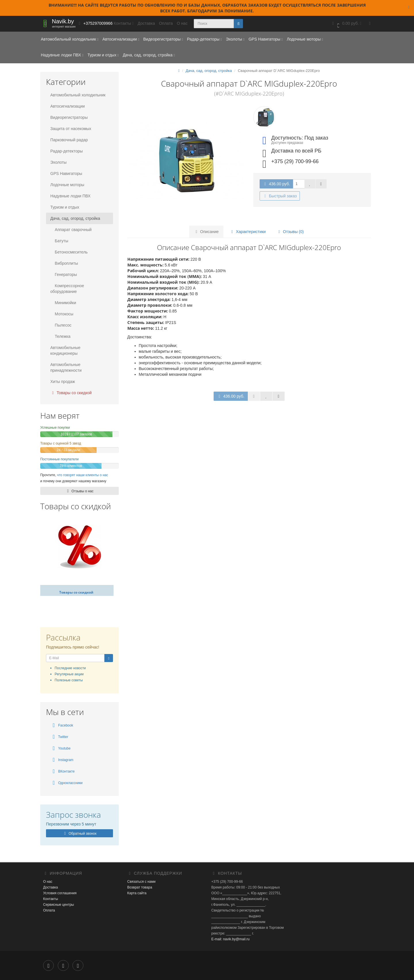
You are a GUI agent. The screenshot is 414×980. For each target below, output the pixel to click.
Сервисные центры (59, 905)
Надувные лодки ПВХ (62, 55)
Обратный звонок (79, 834)
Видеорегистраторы (163, 39)
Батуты (59, 241)
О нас (182, 23)
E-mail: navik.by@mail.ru (230, 939)
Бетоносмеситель (69, 252)
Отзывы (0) (290, 232)
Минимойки (63, 303)
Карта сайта (137, 893)
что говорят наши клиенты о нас (83, 475)
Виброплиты (64, 263)
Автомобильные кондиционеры (65, 350)
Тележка (60, 336)
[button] (346, 24)
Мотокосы (62, 314)
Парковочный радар (69, 140)
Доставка (146, 23)
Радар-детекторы (204, 39)
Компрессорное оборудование (67, 289)
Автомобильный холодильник (70, 39)
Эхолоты (235, 39)
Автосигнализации (121, 39)
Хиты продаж (63, 382)
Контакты (51, 899)
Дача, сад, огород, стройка (149, 55)
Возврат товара (140, 887)
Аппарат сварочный (71, 230)
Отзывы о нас (79, 491)
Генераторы (64, 274)
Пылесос (61, 325)
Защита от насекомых (71, 129)
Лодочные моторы (305, 39)
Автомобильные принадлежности (66, 367)
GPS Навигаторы (266, 39)
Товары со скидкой (71, 393)
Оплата (166, 23)
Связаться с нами (141, 882)
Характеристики (248, 232)
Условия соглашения (60, 893)
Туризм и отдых (103, 55)
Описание (206, 232)
